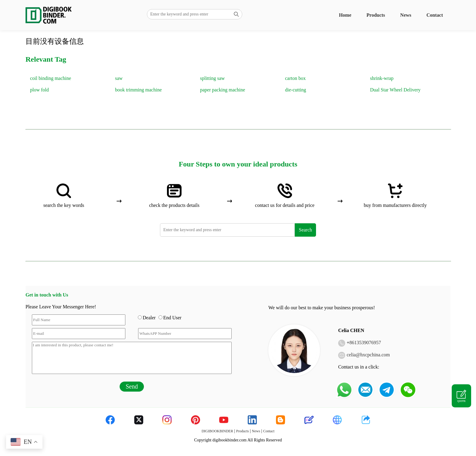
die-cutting (296, 90)
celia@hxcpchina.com (368, 355)
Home (345, 15)
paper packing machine (223, 90)
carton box (295, 78)
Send (132, 386)
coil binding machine (51, 78)
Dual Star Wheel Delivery (395, 90)
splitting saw (212, 78)
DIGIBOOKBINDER (217, 431)
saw (119, 78)
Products (376, 15)
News (406, 15)
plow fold (39, 90)
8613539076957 (365, 343)
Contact (435, 15)
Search (305, 230)
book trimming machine (138, 90)
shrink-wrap (382, 78)
